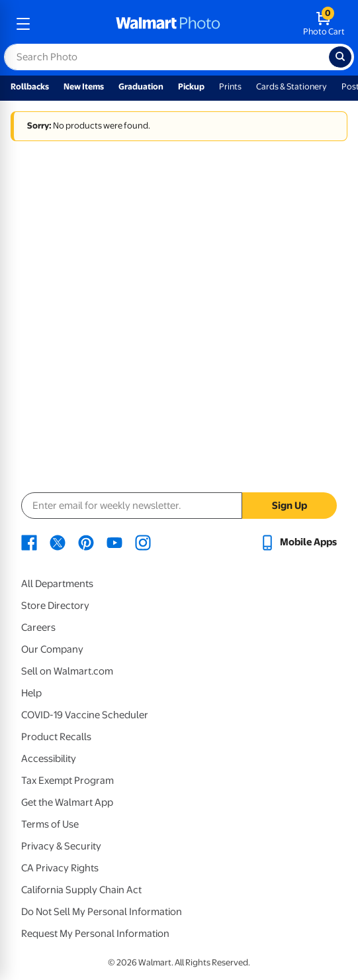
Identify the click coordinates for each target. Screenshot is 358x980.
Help (31, 693)
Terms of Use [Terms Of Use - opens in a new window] (50, 824)
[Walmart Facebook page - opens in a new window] (29, 542)
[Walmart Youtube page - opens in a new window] (114, 542)
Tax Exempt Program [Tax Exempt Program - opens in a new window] (67, 781)
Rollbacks (30, 86)
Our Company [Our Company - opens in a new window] (52, 649)
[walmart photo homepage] (168, 24)
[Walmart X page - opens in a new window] (58, 542)
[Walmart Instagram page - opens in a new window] (143, 542)
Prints (230, 86)
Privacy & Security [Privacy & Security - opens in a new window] (61, 846)
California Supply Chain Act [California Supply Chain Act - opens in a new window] (81, 890)
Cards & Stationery (291, 86)
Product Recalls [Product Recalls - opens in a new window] (56, 737)
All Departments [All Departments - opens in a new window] (57, 584)
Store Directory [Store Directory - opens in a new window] (55, 606)
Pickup (191, 86)
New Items (84, 86)
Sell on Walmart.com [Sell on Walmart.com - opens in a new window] (67, 671)
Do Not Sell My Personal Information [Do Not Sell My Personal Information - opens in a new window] (102, 912)
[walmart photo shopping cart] (324, 24)
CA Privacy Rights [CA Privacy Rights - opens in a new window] (60, 868)
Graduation (141, 86)
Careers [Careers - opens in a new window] (38, 627)
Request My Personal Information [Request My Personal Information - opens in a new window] (95, 934)
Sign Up (290, 506)
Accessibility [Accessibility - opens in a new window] (49, 759)
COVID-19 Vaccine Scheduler (85, 715)
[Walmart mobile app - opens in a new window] (298, 542)
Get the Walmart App (67, 802)
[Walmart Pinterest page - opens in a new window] (86, 542)
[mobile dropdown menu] (23, 24)
